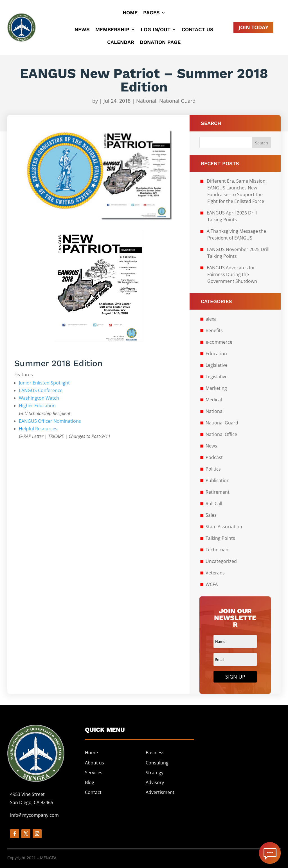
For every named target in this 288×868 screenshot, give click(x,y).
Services (94, 773)
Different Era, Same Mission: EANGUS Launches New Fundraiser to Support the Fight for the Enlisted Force (237, 191)
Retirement (218, 492)
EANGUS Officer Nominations (50, 421)
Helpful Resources (38, 429)
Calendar (121, 43)
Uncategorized (221, 561)
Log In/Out (156, 30)
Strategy (155, 773)
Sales (211, 515)
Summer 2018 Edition (58, 363)
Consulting (157, 763)
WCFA (212, 584)
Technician (217, 550)
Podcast (214, 457)
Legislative (217, 365)
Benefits (214, 330)
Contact (93, 792)
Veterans (215, 573)
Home (130, 13)
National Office (221, 434)
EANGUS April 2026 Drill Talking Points (232, 216)
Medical (214, 400)
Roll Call (214, 504)
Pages (151, 13)
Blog (90, 782)
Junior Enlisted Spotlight (44, 383)
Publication (218, 480)
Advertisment (160, 792)
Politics (213, 469)
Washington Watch (39, 398)
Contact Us (198, 30)
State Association (224, 527)
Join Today (253, 27)
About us (94, 763)
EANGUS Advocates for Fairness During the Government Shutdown (232, 274)
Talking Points (220, 538)
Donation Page (160, 43)
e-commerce (219, 342)
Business (155, 753)
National (146, 101)
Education (216, 354)
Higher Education (37, 406)
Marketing (216, 388)
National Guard (177, 101)
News (82, 30)
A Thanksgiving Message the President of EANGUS (236, 234)
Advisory (155, 782)
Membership (112, 30)
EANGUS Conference (41, 390)
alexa (211, 319)
